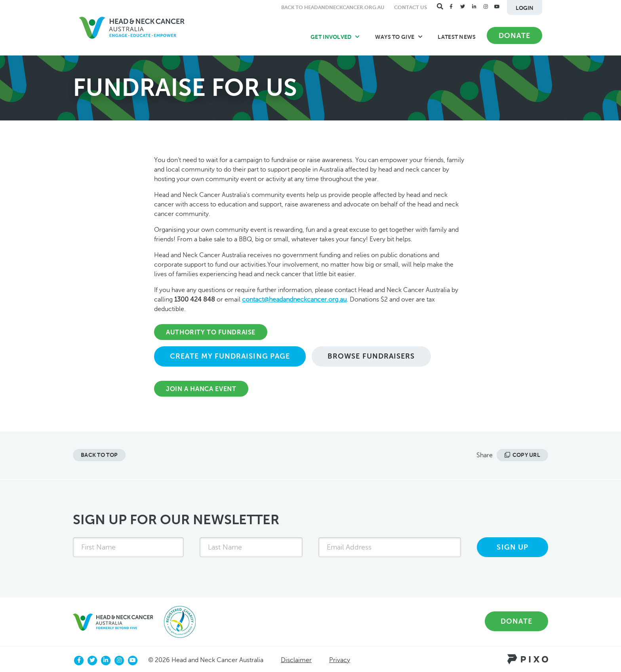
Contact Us (411, 7)
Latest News (457, 37)
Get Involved (335, 37)
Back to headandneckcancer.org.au (333, 7)
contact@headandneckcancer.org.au (294, 300)
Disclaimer (296, 660)
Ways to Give (399, 37)
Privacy (340, 660)
